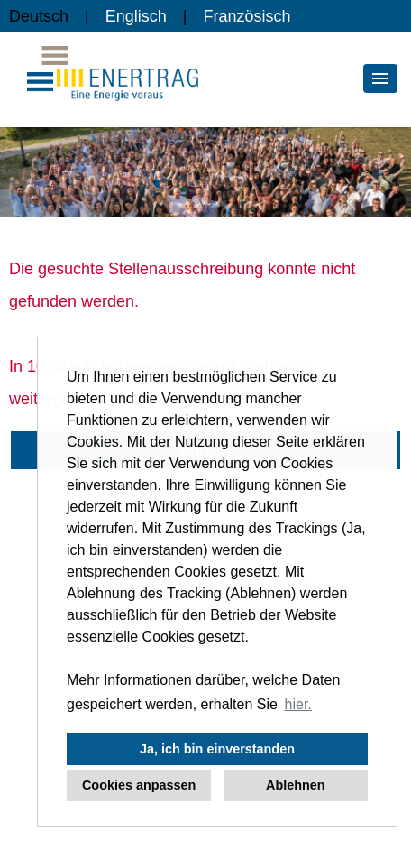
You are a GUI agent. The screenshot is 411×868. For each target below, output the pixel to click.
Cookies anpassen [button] (139, 785)
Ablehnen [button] (296, 785)
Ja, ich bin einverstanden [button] (217, 749)
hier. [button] (298, 704)
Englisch (136, 16)
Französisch (247, 16)
